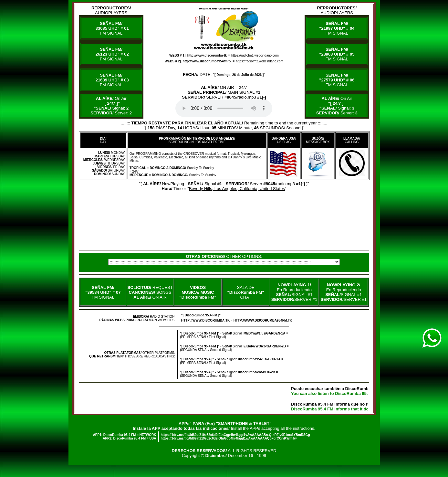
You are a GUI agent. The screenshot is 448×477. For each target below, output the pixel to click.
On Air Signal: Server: (111, 106)
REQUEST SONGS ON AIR (150, 292)
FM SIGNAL (111, 28)
